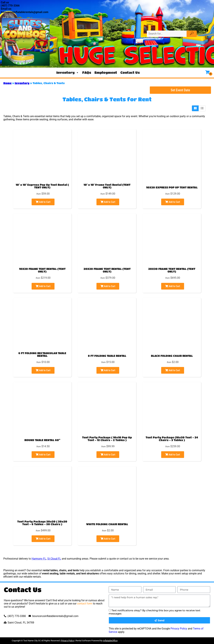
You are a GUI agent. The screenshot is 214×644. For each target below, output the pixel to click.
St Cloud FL (54, 559)
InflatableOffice (110, 641)
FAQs (87, 73)
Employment (106, 73)
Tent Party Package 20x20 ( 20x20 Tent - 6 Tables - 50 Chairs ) (42, 523)
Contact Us (130, 73)
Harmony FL (39, 559)
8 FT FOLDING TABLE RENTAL (107, 356)
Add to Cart (43, 202)
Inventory (68, 73)
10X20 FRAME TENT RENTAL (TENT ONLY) (42, 270)
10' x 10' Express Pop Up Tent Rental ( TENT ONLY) (42, 186)
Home (7, 83)
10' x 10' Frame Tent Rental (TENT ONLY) (107, 186)
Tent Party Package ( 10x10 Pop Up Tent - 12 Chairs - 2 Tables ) (107, 439)
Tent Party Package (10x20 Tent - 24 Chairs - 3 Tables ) (172, 439)
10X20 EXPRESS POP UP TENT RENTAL (172, 187)
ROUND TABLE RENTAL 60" (42, 440)
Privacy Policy (179, 629)
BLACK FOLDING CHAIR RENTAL (172, 356)
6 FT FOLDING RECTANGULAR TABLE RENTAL (42, 354)
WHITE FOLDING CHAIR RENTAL (107, 524)
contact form (85, 604)
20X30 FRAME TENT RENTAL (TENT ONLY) (172, 270)
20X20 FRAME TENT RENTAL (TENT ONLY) (107, 270)
